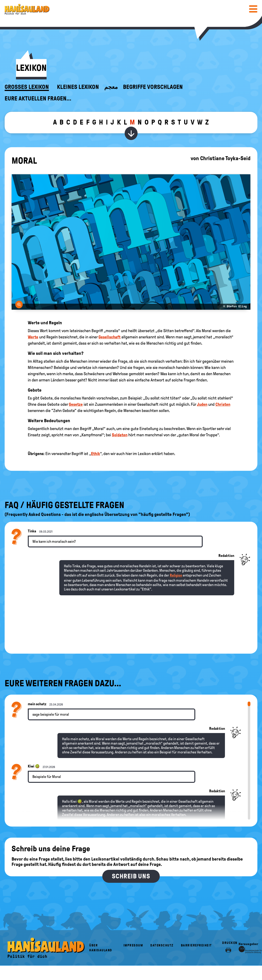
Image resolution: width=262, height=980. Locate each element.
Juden (202, 404)
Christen (223, 404)
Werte (33, 337)
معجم (111, 87)
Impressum (133, 945)
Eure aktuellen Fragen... (38, 99)
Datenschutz (162, 945)
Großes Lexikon (27, 87)
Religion (176, 575)
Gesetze (76, 404)
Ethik (96, 454)
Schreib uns (131, 876)
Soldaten (120, 435)
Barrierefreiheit (196, 945)
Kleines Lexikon (78, 87)
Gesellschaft (109, 337)
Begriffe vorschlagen (153, 87)
